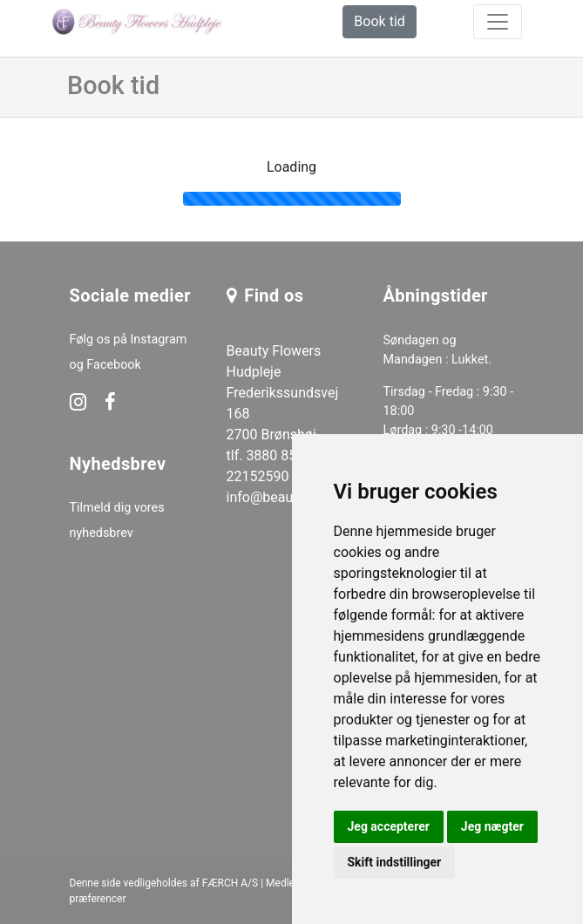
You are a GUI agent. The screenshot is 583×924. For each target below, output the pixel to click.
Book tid (379, 21)
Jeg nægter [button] (492, 826)
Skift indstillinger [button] (395, 862)
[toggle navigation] (498, 22)
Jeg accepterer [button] (389, 826)
